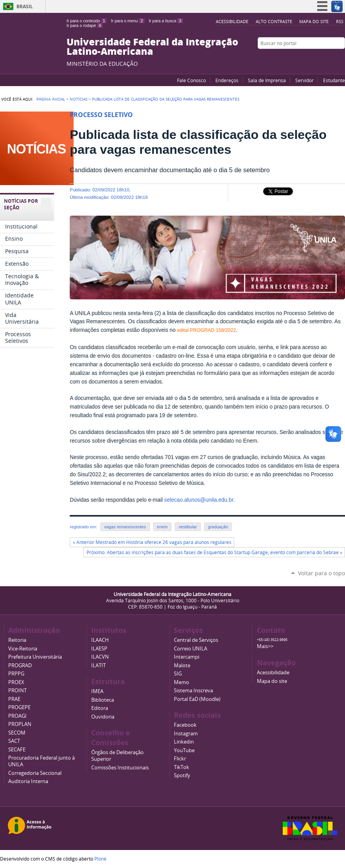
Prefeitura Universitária (35, 657)
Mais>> (265, 646)
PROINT (17, 691)
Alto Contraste (274, 21)
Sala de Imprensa (267, 80)
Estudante (334, 80)
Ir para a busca (166, 21)
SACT (14, 741)
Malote (182, 665)
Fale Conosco (191, 80)
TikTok (182, 767)
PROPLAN (20, 724)
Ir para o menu (127, 21)
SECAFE (17, 750)
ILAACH (100, 640)
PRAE (14, 699)
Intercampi (187, 657)
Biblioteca (103, 700)
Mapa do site (314, 21)
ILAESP (99, 649)
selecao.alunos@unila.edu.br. (199, 500)
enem (162, 527)
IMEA (97, 691)
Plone (100, 859)
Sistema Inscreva (193, 691)
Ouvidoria (103, 717)
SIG (178, 674)
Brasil (25, 6)
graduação (218, 527)
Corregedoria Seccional (35, 773)
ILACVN (100, 657)
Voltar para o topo (322, 573)
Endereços (227, 80)
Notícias (79, 99)
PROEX (16, 682)
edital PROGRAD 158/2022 (206, 330)
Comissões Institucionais (120, 768)
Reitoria (17, 640)
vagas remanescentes (125, 527)
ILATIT (98, 665)
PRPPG (16, 674)
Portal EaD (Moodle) (197, 699)
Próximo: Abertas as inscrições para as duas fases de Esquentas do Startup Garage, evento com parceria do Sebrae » (214, 552)
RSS (340, 21)
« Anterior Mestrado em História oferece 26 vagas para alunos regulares (152, 542)
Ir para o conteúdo (87, 21)
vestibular (188, 527)
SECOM (17, 733)
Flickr (331, 58)
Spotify (182, 775)
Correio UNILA (191, 649)
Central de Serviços (196, 640)
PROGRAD (20, 665)
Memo (182, 682)
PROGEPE (19, 707)
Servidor (304, 80)
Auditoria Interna (28, 781)
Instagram (341, 58)
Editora (100, 708)
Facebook (322, 58)
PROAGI (17, 716)
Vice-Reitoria (23, 649)
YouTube (312, 58)
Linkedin (184, 742)
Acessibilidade (232, 21)
